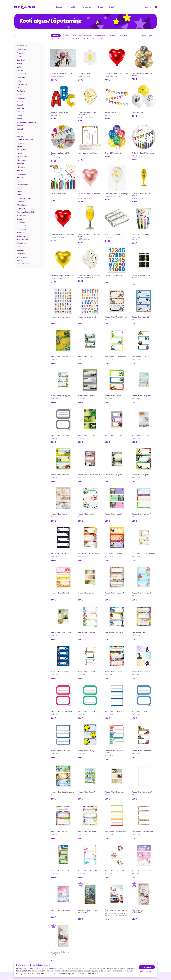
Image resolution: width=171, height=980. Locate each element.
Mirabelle (20, 164)
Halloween (21, 98)
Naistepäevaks (22, 184)
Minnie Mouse (22, 157)
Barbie (19, 67)
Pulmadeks (21, 209)
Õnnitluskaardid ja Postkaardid (93, 39)
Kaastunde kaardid (24, 264)
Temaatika (72, 7)
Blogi (101, 7)
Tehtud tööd (87, 7)
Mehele (20, 146)
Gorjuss (20, 94)
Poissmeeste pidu (23, 198)
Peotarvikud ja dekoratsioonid (82, 35)
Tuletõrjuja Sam (23, 240)
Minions (20, 153)
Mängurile (21, 143)
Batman (20, 70)
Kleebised (112, 35)
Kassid (19, 115)
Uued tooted (77, 39)
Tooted (59, 7)
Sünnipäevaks (22, 226)
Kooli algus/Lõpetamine (27, 122)
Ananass (20, 53)
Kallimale (20, 108)
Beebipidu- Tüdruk (24, 77)
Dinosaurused (22, 84)
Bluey (19, 81)
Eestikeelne (21, 91)
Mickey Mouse (22, 150)
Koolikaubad (123, 35)
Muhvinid (20, 170)
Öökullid (20, 188)
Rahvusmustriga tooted (25, 212)
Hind (144, 35)
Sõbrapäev (21, 222)
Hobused (20, 101)
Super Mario (21, 229)
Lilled (19, 132)
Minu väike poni (23, 160)
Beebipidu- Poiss (23, 74)
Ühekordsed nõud (100, 35)
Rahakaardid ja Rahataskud (60, 39)
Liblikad (20, 129)
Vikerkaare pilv (22, 257)
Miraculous (21, 167)
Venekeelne (21, 253)
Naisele (20, 181)
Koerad (20, 119)
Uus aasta (21, 250)
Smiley (19, 219)
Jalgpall (20, 105)
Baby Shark (21, 60)
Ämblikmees (21, 50)
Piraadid (20, 191)
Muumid (20, 177)
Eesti (19, 88)
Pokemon (20, 202)
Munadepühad (22, 174)
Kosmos (20, 126)
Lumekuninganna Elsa (25, 139)
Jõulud (19, 260)
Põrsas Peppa (22, 205)
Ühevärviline (21, 243)
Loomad (20, 136)
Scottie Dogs (22, 215)
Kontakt (112, 7)
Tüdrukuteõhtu (22, 236)
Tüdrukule (21, 233)
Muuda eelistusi (147, 971)
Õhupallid (66, 35)
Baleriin (20, 63)
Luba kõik (147, 967)
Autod (19, 57)
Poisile (19, 195)
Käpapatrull (21, 112)
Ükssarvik (21, 247)
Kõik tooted (56, 35)
